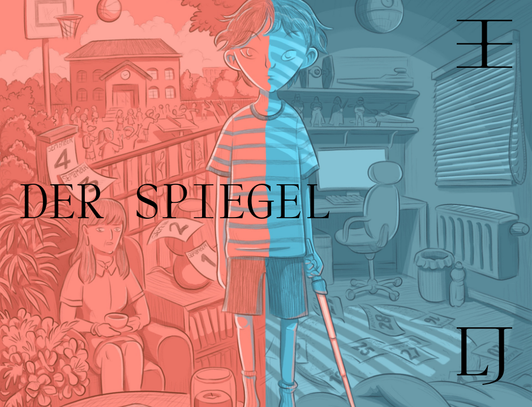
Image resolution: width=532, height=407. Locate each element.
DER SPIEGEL (175, 204)
